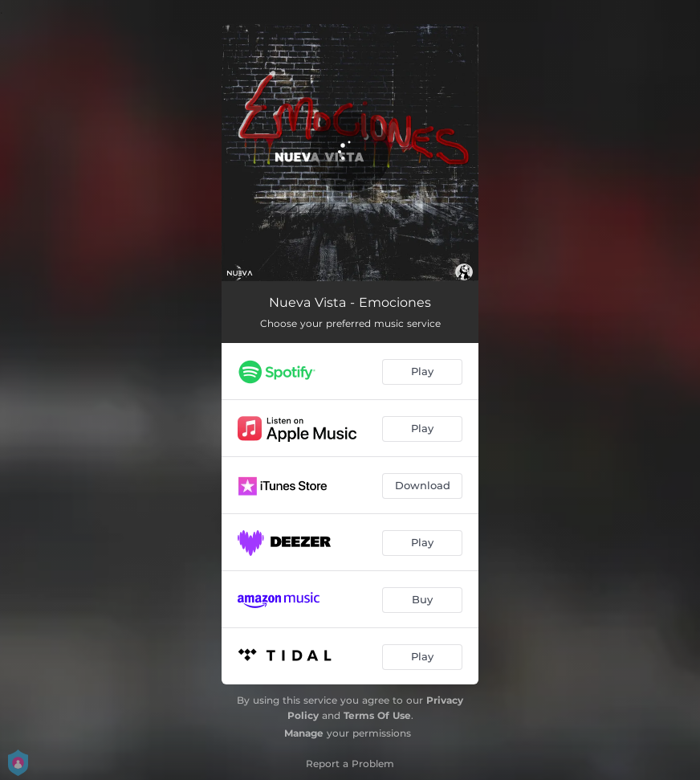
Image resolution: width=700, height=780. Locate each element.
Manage (304, 733)
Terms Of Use (377, 715)
